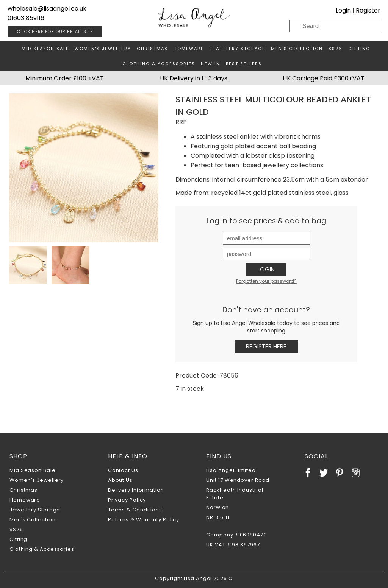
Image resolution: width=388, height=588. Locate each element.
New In (210, 64)
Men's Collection (297, 49)
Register (368, 10)
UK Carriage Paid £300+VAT (324, 78)
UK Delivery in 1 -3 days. (194, 78)
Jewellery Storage (237, 49)
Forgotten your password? (266, 281)
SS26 (336, 49)
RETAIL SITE (55, 31)
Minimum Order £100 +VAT (65, 78)
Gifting (359, 49)
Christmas (152, 49)
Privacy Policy (127, 500)
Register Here (266, 346)
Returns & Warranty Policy (144, 520)
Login (343, 10)
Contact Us (123, 470)
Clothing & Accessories (159, 64)
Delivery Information (136, 490)
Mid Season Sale (45, 49)
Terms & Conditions (135, 510)
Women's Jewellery (103, 49)
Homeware (189, 49)
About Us (120, 480)
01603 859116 (26, 18)
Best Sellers (244, 64)
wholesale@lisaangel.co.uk (47, 9)
